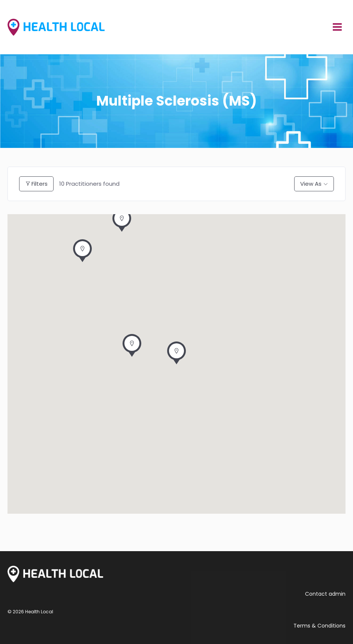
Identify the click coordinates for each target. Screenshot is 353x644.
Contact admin (325, 594)
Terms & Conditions (319, 626)
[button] (176, 355)
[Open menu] (337, 27)
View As (311, 184)
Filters (36, 184)
